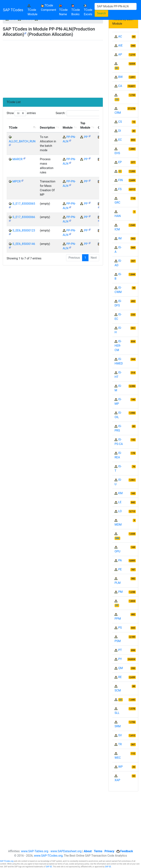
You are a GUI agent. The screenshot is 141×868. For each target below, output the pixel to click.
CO (117, 100)
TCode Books (76, 10)
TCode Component (49, 8)
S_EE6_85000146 (24, 244)
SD (121, 700)
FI (120, 171)
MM (117, 538)
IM (120, 238)
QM (121, 668)
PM (120, 592)
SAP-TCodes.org (7, 861)
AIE (120, 45)
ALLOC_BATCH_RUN (22, 141)
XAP (117, 780)
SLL (117, 713)
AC (120, 36)
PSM (118, 641)
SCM (118, 690)
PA (120, 560)
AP (120, 54)
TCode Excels (88, 10)
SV (120, 735)
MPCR (17, 181)
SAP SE (49, 867)
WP (120, 767)
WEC (118, 758)
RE (120, 677)
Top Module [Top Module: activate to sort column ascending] (85, 125)
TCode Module (33, 10)
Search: (79, 113)
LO (120, 511)
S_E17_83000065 (24, 204)
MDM (118, 525)
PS (120, 628)
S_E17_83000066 (24, 217)
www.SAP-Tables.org (35, 851)
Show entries (21, 113)
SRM (118, 726)
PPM (118, 619)
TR (120, 744)
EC (120, 140)
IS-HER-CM (118, 346)
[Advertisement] (53, 67)
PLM (118, 583)
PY (120, 659)
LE (120, 502)
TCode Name (63, 10)
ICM (117, 229)
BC (117, 68)
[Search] (116, 6)
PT (120, 650)
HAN (118, 216)
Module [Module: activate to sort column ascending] (68, 128)
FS (120, 189)
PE (120, 569)
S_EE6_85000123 (24, 230)
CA (120, 86)
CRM (118, 113)
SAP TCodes (13, 10)
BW (120, 77)
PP (86, 137)
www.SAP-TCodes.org (48, 856)
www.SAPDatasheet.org (66, 851)
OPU (117, 551)
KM (120, 493)
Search (101, 13)
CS (120, 122)
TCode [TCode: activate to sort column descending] (13, 128)
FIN (121, 180)
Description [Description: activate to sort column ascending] (47, 128)
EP (120, 162)
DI (120, 131)
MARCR (18, 159)
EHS (117, 153)
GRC (117, 203)
